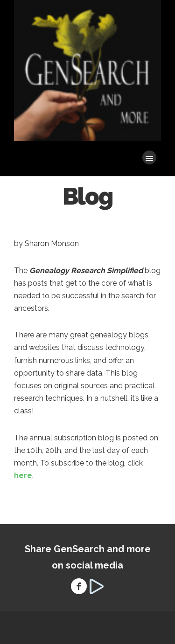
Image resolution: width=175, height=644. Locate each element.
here (23, 476)
